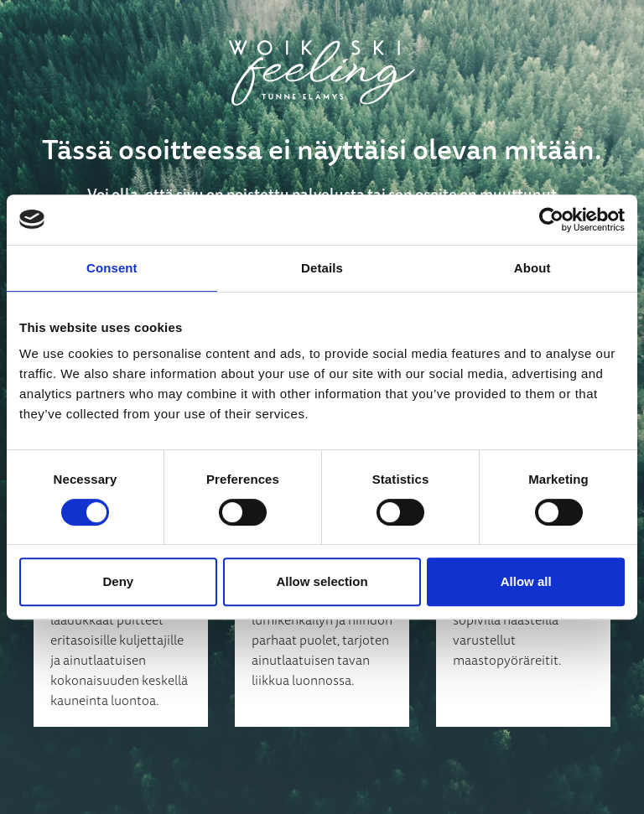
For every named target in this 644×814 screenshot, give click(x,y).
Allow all (526, 581)
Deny (118, 581)
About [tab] (532, 268)
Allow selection (322, 581)
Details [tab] (322, 268)
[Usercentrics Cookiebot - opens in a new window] (551, 220)
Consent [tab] (112, 268)
